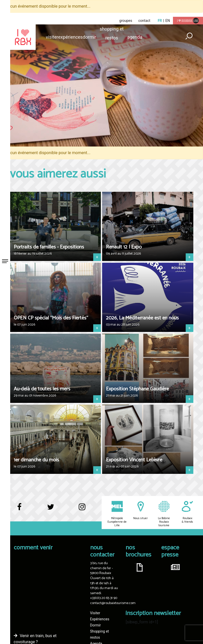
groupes (126, 21)
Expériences (70, 37)
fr (160, 21)
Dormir (90, 37)
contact (144, 21)
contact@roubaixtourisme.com (113, 603)
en (168, 21)
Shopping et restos (112, 30)
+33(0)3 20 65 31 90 (104, 598)
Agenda (135, 37)
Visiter (52, 37)
